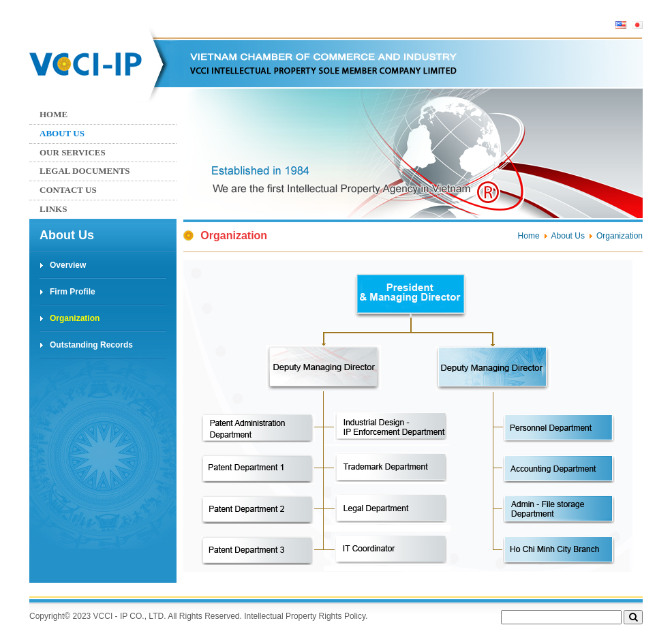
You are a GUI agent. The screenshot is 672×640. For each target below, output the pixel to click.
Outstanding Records (91, 345)
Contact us (68, 190)
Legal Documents (85, 171)
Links (53, 209)
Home (54, 114)
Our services (73, 152)
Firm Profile (73, 292)
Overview (68, 265)
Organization (75, 318)
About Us (62, 133)
